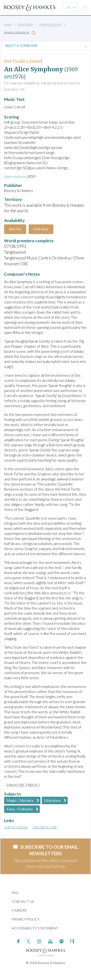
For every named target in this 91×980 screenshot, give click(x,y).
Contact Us (23, 902)
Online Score (45, 827)
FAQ (15, 893)
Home (8, 24)
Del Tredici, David (23, 61)
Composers (25, 24)
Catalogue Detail (50, 24)
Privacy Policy (26, 919)
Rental (15, 229)
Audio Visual (16, 827)
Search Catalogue (20, 33)
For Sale (41, 229)
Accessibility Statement (35, 928)
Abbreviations (15, 177)
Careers (19, 910)
